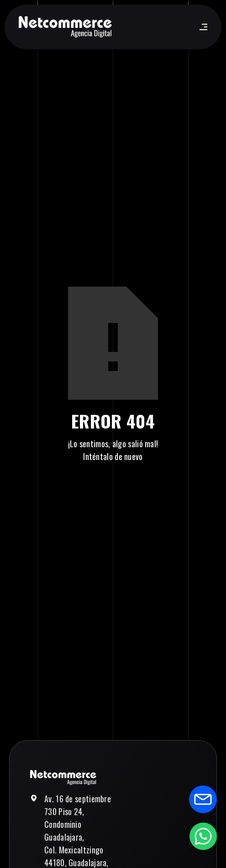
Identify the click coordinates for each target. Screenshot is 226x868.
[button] (202, 27)
